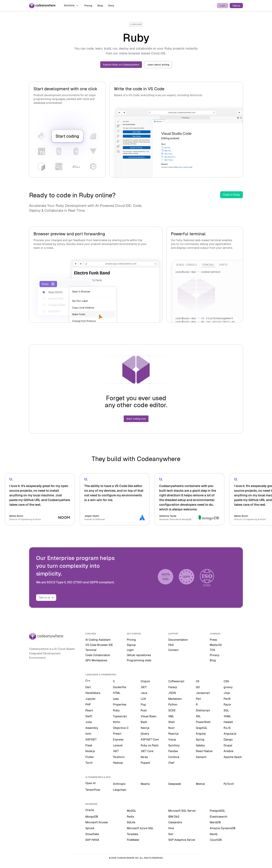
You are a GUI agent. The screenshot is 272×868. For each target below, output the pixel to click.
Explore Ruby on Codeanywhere (121, 65)
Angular (201, 734)
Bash (144, 722)
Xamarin (201, 757)
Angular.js (230, 734)
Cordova (174, 757)
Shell (172, 722)
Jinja (227, 693)
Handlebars (93, 693)
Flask (89, 745)
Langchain (120, 790)
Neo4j (214, 834)
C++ (88, 681)
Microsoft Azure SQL (140, 828)
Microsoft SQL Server (182, 811)
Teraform (119, 757)
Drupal (228, 745)
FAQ (171, 645)
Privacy (215, 655)
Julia (89, 722)
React (89, 710)
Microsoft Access (97, 822)
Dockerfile (120, 687)
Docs (111, 6)
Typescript (120, 716)
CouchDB (216, 840)
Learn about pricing (158, 65)
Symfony (174, 745)
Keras (144, 757)
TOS (212, 650)
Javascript (203, 693)
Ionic (88, 734)
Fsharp (173, 687)
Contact (173, 650)
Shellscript (203, 710)
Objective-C (121, 728)
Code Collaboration (98, 655)
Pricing (88, 6)
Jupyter (90, 699)
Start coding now (136, 419)
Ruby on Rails (150, 745)
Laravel (118, 745)
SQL (226, 710)
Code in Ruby (231, 195)
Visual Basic (149, 716)
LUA (143, 699)
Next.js (145, 728)
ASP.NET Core (150, 740)
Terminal (91, 650)
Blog (100, 6)
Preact (117, 734)
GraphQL (202, 728)
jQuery (145, 734)
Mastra (145, 784)
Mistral (200, 784)
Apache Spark (233, 757)
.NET (144, 687)
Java (144, 693)
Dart (88, 687)
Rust (144, 710)
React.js (173, 734)
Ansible (228, 751)
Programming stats (139, 660)
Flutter (90, 757)
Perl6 (227, 699)
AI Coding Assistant (98, 640)
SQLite (131, 822)
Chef (171, 763)
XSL (198, 716)
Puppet (145, 763)
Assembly (92, 728)
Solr (171, 834)
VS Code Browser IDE (99, 645)
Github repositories (139, 655)
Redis (130, 817)
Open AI (90, 783)
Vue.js (172, 740)
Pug (143, 705)
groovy (228, 687)
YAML (227, 716)
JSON (172, 693)
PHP (88, 705)
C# (197, 681)
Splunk (90, 828)
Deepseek (175, 784)
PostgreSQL (217, 811)
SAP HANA (92, 840)
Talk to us (46, 598)
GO (198, 687)
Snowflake (92, 834)
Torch (89, 763)
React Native (204, 751)
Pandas (173, 751)
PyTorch (229, 784)
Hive (171, 828)
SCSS (172, 710)
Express (118, 740)
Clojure (145, 681)
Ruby (116, 710)
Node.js (90, 751)
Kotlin (117, 722)
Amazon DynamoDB (223, 828)
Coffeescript (176, 681)
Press (213, 640)
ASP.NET (91, 740)
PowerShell (203, 722)
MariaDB (215, 822)
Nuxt (171, 728)
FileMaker (133, 840)
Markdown (175, 699)
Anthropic (119, 784)
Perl (198, 699)
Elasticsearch (218, 817)
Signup (236, 6)
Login (223, 6)
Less (116, 699)
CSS (226, 681)
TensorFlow (93, 790)
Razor (227, 705)
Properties (120, 705)
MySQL (131, 811)
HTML (117, 693)
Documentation (178, 640)
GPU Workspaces (96, 660)
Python (173, 705)
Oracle (90, 810)
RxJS (227, 728)
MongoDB (92, 817)
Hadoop (118, 763)
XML (171, 716)
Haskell (228, 722)
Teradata (132, 834)
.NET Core (147, 751)
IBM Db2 (174, 817)
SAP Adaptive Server (182, 840)
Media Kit (216, 645)
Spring (200, 740)
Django (228, 740)
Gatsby (200, 745)
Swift (89, 716)
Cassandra (175, 822)
